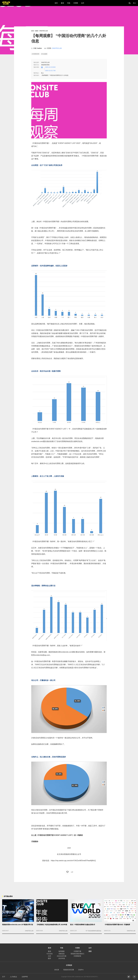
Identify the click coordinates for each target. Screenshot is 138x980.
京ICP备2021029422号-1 (91, 977)
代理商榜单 (77, 956)
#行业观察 (44, 54)
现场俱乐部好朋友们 (77, 954)
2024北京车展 (62, 956)
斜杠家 (57, 970)
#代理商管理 (36, 54)
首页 (33, 31)
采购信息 (62, 954)
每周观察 (62, 951)
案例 (37, 31)
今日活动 (49, 954)
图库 (49, 958)
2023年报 (62, 958)
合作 (90, 948)
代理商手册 (77, 951)
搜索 (90, 951)
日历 (49, 956)
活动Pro (81, 970)
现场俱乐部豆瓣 (69, 970)
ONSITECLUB (44, 31)
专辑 (62, 948)
